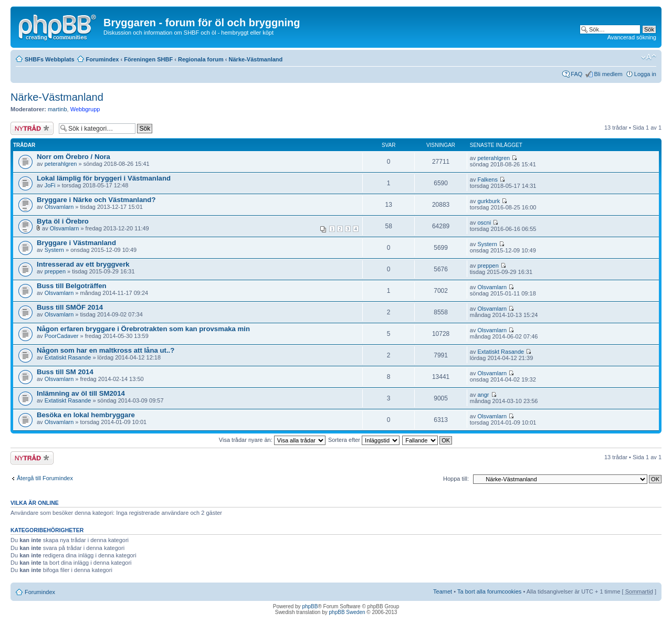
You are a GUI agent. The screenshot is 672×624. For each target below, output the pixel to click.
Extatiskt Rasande (68, 357)
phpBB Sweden (347, 612)
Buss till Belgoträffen (72, 286)
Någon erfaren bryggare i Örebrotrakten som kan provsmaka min (143, 329)
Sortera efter (364, 440)
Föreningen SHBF (148, 59)
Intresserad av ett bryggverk (83, 264)
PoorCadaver (62, 336)
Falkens (487, 179)
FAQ (576, 74)
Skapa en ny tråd (32, 128)
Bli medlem (608, 74)
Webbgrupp (85, 109)
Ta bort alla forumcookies (489, 591)
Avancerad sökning (632, 37)
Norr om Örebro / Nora (73, 157)
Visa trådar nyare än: (272, 440)
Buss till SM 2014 (65, 372)
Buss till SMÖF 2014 (70, 307)
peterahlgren (61, 164)
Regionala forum (201, 59)
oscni (484, 223)
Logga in (645, 74)
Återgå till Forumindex (45, 478)
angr (483, 395)
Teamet (443, 591)
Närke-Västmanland (256, 59)
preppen (55, 271)
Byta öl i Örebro (63, 221)
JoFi (50, 185)
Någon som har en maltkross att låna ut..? (106, 350)
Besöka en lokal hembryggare (86, 415)
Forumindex (103, 59)
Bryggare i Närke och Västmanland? (96, 200)
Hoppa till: (456, 479)
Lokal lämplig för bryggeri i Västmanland (104, 178)
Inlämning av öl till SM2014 (81, 393)
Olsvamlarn (59, 207)
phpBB (310, 606)
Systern (54, 250)
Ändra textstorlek (649, 57)
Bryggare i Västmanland (76, 243)
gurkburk (489, 201)
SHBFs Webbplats (50, 59)
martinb (57, 109)
